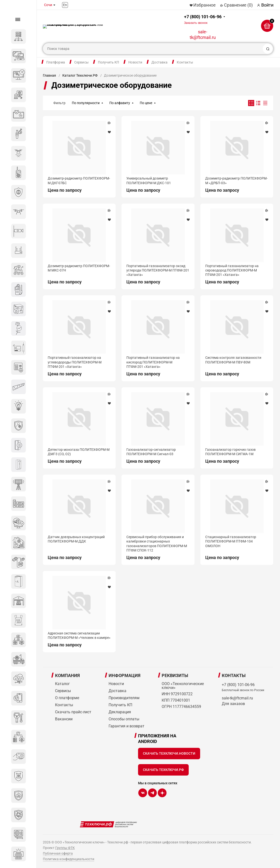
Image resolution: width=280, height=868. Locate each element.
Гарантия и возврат (126, 726)
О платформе (67, 698)
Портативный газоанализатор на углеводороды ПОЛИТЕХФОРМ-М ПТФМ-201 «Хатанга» (75, 362)
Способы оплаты (124, 719)
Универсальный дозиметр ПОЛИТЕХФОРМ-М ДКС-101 (149, 181)
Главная (49, 75)
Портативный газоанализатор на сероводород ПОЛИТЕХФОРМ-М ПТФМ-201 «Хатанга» (232, 270)
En (65, 5)
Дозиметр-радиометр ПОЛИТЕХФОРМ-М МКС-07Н (79, 268)
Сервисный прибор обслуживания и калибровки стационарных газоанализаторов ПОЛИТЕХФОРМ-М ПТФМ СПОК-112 (157, 544)
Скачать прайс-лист (73, 712)
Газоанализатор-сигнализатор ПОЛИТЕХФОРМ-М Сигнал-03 (151, 452)
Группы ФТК (65, 848)
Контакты (185, 62)
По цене (146, 103)
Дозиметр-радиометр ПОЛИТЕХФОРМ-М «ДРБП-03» (236, 181)
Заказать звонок (196, 23)
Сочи (48, 5)
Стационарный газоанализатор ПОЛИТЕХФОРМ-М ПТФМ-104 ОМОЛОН (231, 541)
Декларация (120, 712)
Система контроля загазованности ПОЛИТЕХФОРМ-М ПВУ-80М (233, 360)
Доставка (159, 62)
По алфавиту (120, 103)
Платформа (56, 62)
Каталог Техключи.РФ (80, 75)
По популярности (86, 103)
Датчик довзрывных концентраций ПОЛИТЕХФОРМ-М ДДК (76, 539)
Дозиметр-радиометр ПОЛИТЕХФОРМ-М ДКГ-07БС (79, 181)
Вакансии (64, 719)
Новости (135, 62)
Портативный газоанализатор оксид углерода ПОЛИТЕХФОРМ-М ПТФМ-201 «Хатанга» (158, 270)
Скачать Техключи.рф (163, 770)
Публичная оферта (58, 853)
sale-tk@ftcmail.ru (203, 35)
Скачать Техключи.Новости (169, 753)
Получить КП (109, 62)
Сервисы (81, 62)
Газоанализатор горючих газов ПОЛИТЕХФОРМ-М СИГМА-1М (230, 452)
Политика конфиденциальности (69, 859)
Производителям (124, 698)
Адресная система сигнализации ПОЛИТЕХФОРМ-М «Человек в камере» (79, 635)
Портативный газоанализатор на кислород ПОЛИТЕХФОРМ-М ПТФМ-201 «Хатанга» (153, 362)
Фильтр (59, 103)
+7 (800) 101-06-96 (203, 19)
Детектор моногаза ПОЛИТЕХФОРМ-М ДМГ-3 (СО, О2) (79, 452)
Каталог (62, 684)
